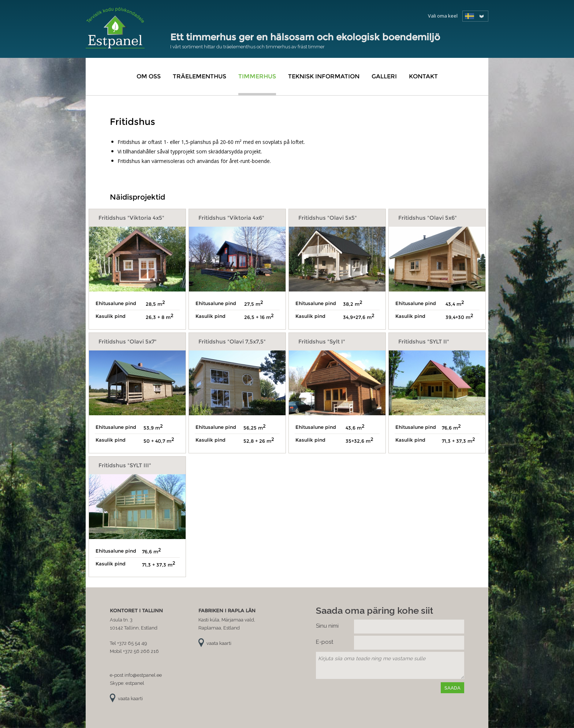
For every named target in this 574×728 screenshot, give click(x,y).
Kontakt (423, 76)
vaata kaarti (130, 699)
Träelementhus (200, 76)
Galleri (384, 76)
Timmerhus (257, 76)
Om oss (149, 76)
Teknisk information (324, 76)
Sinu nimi (327, 626)
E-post (325, 642)
